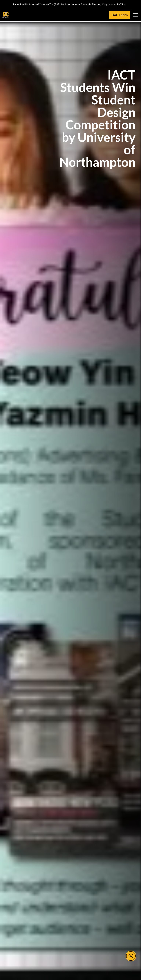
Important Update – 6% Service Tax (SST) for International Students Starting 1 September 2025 (70, 4)
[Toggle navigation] (135, 15)
